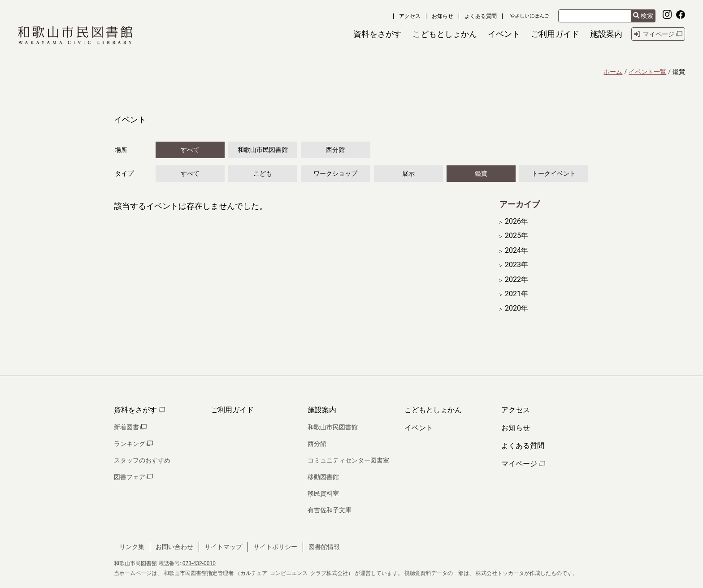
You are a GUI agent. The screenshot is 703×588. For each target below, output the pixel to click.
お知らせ (443, 16)
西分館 (335, 150)
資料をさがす (139, 410)
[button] (378, 34)
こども (263, 173)
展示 (408, 173)
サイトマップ (223, 547)
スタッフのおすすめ (142, 460)
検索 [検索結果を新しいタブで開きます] (643, 16)
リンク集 (132, 547)
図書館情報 (324, 547)
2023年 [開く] (516, 265)
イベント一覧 (647, 72)
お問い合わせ (174, 547)
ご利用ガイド (232, 410)
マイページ (523, 464)
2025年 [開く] (516, 236)
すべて (190, 150)
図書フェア (133, 477)
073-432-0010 (199, 563)
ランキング (133, 444)
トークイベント (554, 173)
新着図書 (130, 427)
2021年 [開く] (516, 294)
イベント (419, 428)
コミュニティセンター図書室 (348, 460)
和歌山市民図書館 (263, 150)
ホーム (613, 72)
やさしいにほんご (529, 16)
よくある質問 (481, 16)
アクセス (410, 16)
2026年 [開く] (516, 221)
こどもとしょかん (433, 410)
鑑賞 (481, 173)
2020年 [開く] (516, 308)
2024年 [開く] (516, 251)
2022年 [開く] (516, 280)
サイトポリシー (275, 547)
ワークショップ (335, 173)
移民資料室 (323, 493)
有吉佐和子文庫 (330, 510)
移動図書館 (323, 477)
